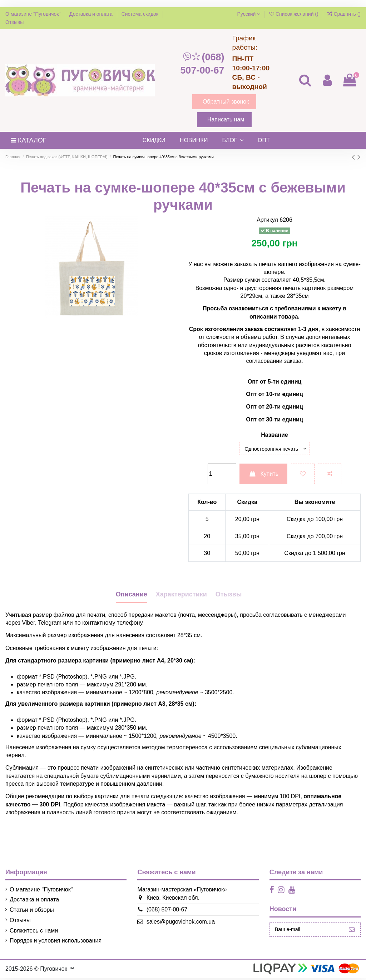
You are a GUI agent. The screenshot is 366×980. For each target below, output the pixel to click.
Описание (132, 596)
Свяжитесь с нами (34, 932)
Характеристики (181, 596)
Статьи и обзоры (32, 912)
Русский (249, 14)
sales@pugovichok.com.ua (176, 923)
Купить (263, 476)
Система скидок (141, 14)
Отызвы (229, 596)
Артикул (267, 220)
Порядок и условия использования (56, 942)
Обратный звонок (226, 102)
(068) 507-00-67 (202, 64)
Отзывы (14, 22)
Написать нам (226, 119)
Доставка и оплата (92, 14)
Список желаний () (295, 14)
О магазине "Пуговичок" (34, 14)
